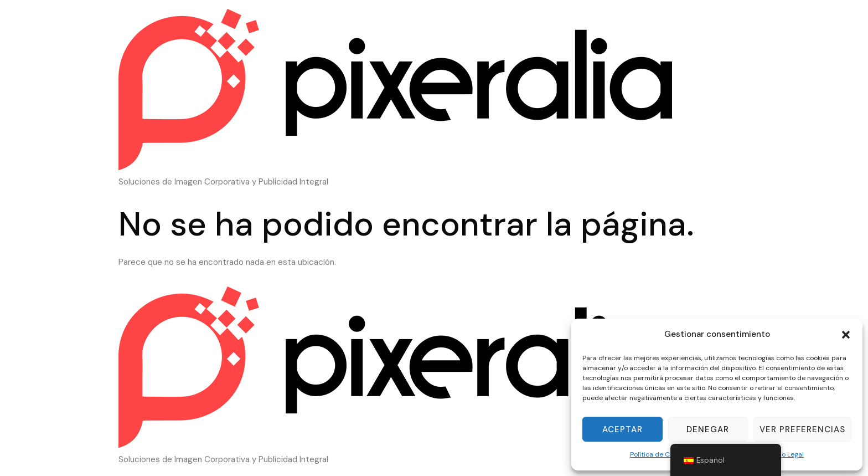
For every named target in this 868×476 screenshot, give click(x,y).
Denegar (708, 429)
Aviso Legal (787, 454)
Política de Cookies (660, 454)
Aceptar (622, 429)
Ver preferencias (802, 429)
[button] (846, 335)
